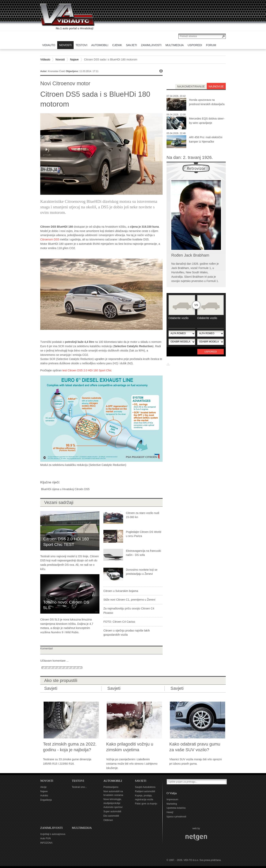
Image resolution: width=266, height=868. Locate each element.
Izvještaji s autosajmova (53, 834)
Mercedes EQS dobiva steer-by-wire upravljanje (207, 121)
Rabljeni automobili (145, 791)
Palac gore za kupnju (146, 804)
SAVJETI (141, 781)
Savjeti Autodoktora (145, 787)
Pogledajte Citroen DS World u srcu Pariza (144, 534)
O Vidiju (172, 793)
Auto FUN (45, 838)
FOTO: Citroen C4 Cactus (119, 622)
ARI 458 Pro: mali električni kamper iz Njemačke (206, 139)
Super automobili (112, 811)
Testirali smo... (79, 787)
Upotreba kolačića (176, 808)
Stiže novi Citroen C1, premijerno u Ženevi (129, 600)
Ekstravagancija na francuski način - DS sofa (143, 553)
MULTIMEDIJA (82, 828)
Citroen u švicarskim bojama (121, 591)
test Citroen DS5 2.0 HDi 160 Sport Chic (87, 370)
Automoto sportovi (113, 807)
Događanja (46, 800)
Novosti (60, 59)
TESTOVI (78, 781)
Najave (74, 59)
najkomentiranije (191, 86)
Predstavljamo (111, 787)
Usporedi (211, 352)
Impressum (172, 799)
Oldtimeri (108, 820)
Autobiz (44, 796)
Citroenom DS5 (50, 239)
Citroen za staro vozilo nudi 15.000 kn (143, 515)
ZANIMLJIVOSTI (51, 828)
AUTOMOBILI (113, 781)
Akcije (43, 787)
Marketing (172, 804)
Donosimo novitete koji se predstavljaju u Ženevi (142, 572)
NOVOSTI (47, 781)
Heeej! (170, 812)
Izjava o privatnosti (176, 817)
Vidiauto (45, 59)
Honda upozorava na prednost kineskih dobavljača (207, 102)
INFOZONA (46, 843)
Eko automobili (111, 816)
